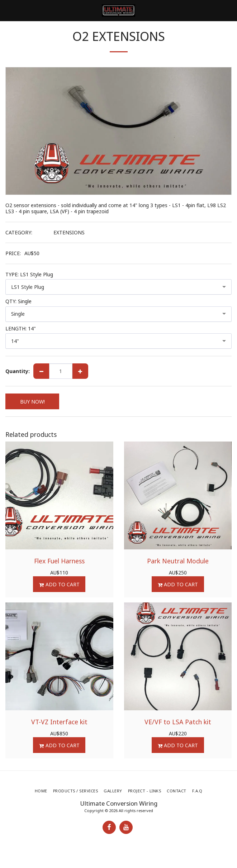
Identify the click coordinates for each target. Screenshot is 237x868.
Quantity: (18, 371)
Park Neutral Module (178, 561)
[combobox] (118, 287)
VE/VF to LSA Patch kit (178, 722)
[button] (8, 10)
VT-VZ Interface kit (59, 722)
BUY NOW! (32, 402)
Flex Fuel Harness (59, 561)
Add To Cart (59, 584)
